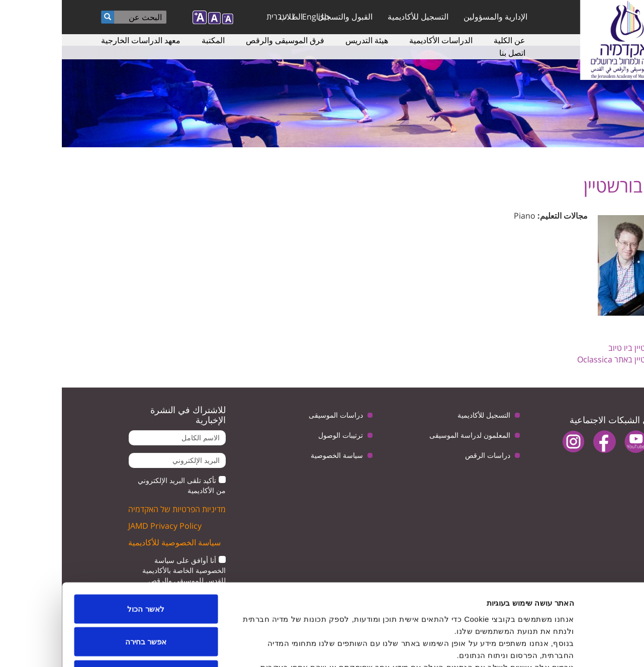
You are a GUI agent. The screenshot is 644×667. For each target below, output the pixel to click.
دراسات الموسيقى (274, 415)
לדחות (84, 601)
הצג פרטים (170, 647)
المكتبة (151, 40)
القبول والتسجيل (283, 17)
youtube (574, 442)
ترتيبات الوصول (279, 435)
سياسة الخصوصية (275, 455)
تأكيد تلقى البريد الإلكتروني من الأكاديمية (120, 485)
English (254, 17)
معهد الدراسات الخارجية (79, 40)
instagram (512, 442)
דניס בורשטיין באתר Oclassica (566, 359)
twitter (605, 442)
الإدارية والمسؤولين (434, 17)
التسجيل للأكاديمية (356, 17)
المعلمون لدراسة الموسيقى (408, 435)
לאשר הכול (84, 535)
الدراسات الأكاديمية (379, 40)
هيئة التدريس (305, 40)
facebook (543, 442)
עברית (215, 17)
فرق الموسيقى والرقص (223, 40)
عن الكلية (448, 40)
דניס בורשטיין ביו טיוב (581, 348)
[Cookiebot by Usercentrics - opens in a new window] (579, 647)
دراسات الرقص (426, 455)
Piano (463, 216)
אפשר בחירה (84, 568)
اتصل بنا (450, 53)
